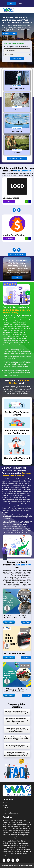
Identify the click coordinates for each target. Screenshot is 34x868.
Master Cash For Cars (14, 235)
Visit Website (9, 202)
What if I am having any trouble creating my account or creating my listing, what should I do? (16, 738)
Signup (21, 4)
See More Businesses (17, 254)
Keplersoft (15, 865)
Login (11, 4)
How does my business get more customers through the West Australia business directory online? (16, 730)
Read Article (9, 622)
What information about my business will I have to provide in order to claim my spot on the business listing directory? (16, 721)
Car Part (26, 622)
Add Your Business (9, 33)
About (5, 805)
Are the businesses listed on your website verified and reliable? (16, 746)
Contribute (7, 37)
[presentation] (14, 210)
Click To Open (17, 86)
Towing (26, 695)
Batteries (26, 658)
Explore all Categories (17, 159)
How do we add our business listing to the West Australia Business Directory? (16, 712)
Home (5, 803)
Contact (5, 808)
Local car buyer (11, 198)
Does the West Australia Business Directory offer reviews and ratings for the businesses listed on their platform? (16, 754)
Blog (4, 810)
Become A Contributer (10, 813)
